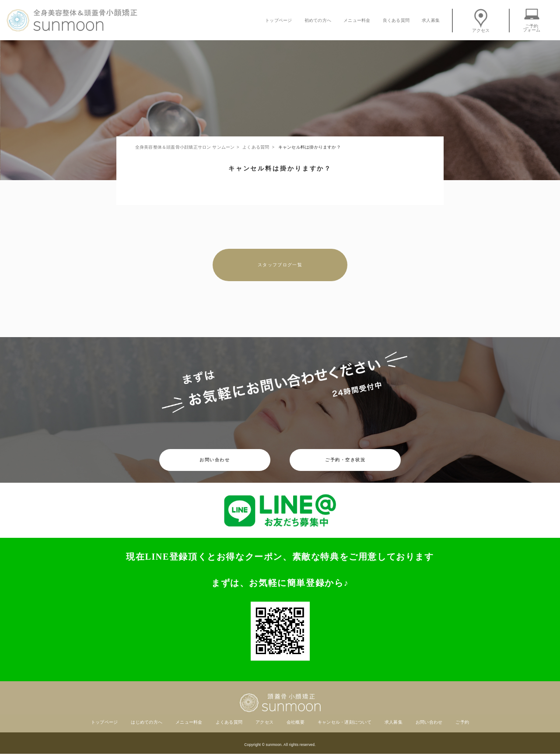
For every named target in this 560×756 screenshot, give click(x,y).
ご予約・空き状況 (345, 460)
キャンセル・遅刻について (345, 722)
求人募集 (431, 21)
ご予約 (462, 722)
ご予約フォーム (532, 20)
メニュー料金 (357, 21)
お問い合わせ (215, 460)
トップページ (278, 21)
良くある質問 (396, 21)
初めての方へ (318, 21)
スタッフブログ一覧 (280, 265)
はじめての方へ (147, 722)
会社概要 (296, 722)
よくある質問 (229, 722)
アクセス (481, 21)
